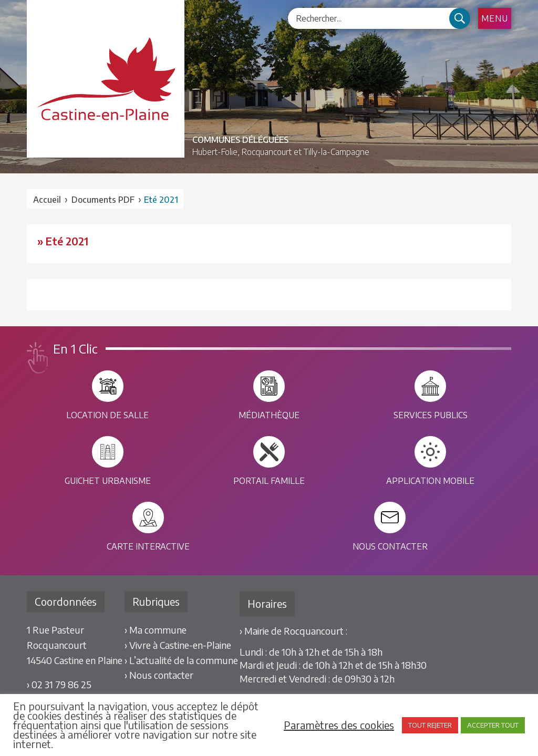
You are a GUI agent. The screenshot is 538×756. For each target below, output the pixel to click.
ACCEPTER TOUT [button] (493, 725)
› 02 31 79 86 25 (59, 684)
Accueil (47, 200)
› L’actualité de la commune (181, 660)
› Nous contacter (159, 675)
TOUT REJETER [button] (430, 725)
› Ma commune (156, 630)
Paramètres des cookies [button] (339, 725)
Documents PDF (103, 200)
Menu (495, 18)
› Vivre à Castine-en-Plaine (178, 645)
